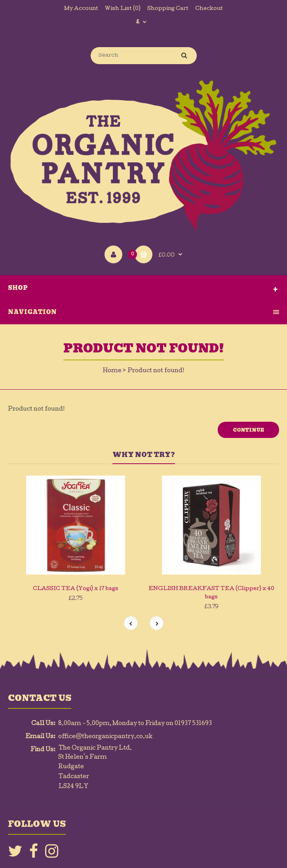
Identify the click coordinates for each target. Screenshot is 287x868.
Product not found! (156, 371)
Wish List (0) (123, 9)
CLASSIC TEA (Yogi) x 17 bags (76, 589)
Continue (248, 430)
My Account (81, 9)
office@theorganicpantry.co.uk (105, 737)
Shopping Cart (168, 9)
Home (112, 371)
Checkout (209, 9)
